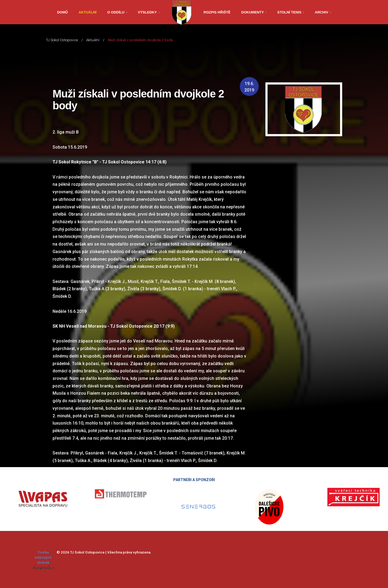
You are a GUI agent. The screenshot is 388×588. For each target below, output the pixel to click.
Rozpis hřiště (217, 12)
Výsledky (147, 12)
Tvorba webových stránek (43, 560)
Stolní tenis (289, 12)
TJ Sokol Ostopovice (62, 40)
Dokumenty (252, 12)
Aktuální (88, 12)
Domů (63, 12)
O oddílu (116, 12)
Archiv (321, 12)
